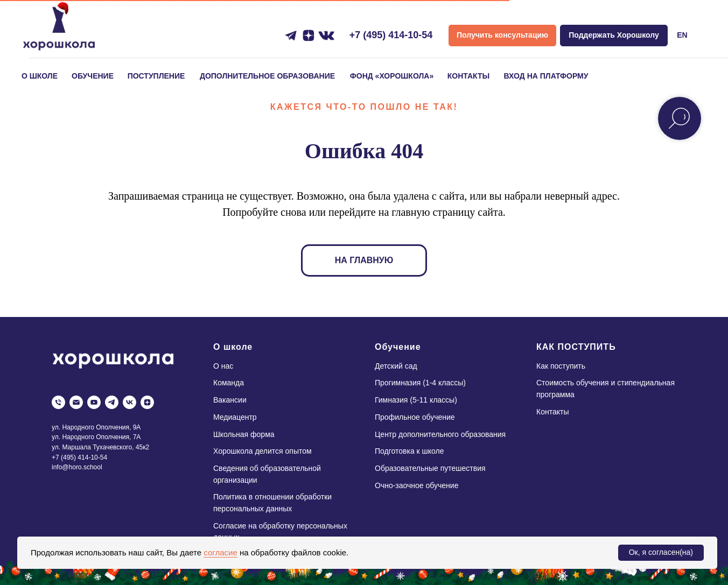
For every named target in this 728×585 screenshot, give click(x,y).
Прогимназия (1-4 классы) (420, 383)
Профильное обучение (415, 417)
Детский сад (396, 366)
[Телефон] (58, 402)
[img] (59, 29)
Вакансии (230, 400)
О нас (223, 366)
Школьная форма (244, 434)
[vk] (129, 402)
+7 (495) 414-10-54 (391, 35)
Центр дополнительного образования (440, 434)
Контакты (552, 412)
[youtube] (94, 402)
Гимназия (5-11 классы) (416, 400)
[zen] (147, 402)
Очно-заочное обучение (416, 485)
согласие (220, 552)
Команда (229, 383)
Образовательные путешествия (430, 468)
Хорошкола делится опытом (262, 451)
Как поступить (561, 366)
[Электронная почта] (76, 402)
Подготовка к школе (409, 451)
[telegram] (112, 402)
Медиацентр (235, 417)
